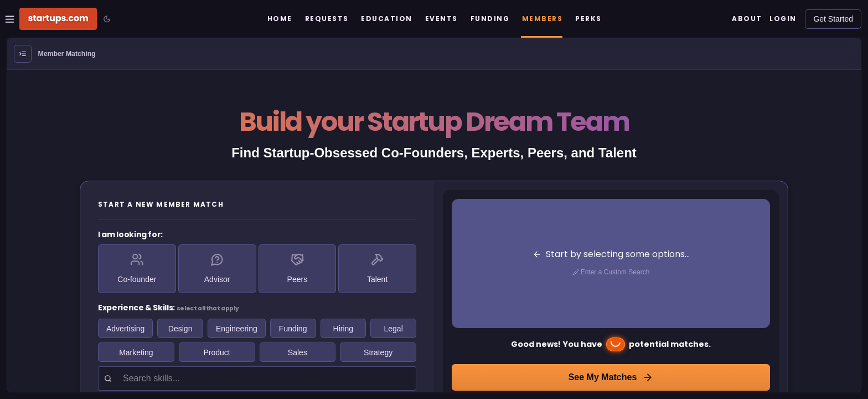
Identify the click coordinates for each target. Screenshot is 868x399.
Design (180, 329)
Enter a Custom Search (611, 272)
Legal (393, 329)
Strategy (378, 352)
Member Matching (67, 54)
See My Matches (611, 377)
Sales (298, 352)
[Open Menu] (23, 54)
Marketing (136, 352)
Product (217, 352)
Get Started (833, 19)
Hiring (343, 329)
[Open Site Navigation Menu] (10, 19)
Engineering (237, 329)
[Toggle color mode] (107, 19)
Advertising (125, 329)
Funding (293, 329)
